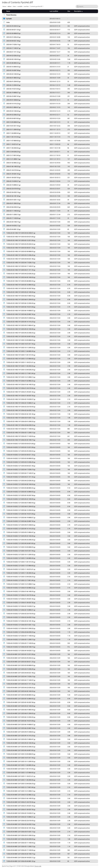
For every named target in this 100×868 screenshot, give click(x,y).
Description (78, 11)
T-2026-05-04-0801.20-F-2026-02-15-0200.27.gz (21, 813)
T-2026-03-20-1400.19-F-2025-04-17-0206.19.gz (21, 263)
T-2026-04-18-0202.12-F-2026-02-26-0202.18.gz (21, 617)
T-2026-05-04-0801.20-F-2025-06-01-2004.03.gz (21, 713)
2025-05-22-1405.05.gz (13, 74)
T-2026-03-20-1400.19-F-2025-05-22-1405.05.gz (21, 292)
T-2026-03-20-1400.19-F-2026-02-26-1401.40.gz (21, 414)
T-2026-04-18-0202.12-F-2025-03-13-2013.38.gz (21, 447)
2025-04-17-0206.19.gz (13, 45)
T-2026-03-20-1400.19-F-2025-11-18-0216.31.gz (21, 362)
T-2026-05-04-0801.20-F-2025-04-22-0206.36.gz (21, 688)
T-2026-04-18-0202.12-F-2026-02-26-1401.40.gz (21, 621)
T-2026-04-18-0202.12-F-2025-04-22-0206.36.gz (21, 481)
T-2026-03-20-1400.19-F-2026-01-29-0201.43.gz (21, 392)
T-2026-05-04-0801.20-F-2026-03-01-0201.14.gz (21, 832)
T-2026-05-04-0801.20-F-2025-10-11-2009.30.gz (21, 762)
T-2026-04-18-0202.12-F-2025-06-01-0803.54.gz (21, 503)
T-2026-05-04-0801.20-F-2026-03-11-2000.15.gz (21, 847)
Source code (38, 866)
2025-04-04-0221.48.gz (13, 41)
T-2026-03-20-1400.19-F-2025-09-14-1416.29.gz (21, 322)
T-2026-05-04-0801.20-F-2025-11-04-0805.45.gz (21, 765)
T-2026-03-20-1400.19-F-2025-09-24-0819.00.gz (21, 337)
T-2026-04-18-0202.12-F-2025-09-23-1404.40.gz (21, 536)
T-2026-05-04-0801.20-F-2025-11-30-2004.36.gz (21, 780)
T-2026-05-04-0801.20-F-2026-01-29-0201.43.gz (21, 806)
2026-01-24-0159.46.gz (13, 170)
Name (8, 11)
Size (69, 11)
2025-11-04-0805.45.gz (13, 133)
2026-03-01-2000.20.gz (13, 203)
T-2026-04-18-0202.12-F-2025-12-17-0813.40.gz (21, 580)
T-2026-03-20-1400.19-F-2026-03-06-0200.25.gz (21, 425)
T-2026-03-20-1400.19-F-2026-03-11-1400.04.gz (21, 429)
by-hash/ (9, 19)
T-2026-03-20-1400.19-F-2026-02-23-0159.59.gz (21, 407)
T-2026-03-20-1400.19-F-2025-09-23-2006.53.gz (21, 333)
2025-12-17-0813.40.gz (13, 155)
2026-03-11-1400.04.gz (13, 211)
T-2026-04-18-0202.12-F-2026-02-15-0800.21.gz (21, 610)
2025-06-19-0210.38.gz (13, 89)
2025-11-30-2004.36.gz (13, 148)
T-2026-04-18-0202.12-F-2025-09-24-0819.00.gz (21, 543)
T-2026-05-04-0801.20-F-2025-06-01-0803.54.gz (21, 710)
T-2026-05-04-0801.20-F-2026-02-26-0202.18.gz (21, 824)
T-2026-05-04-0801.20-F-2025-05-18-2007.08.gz (21, 702)
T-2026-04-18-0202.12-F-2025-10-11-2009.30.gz (21, 555)
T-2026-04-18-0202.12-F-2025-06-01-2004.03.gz (21, 507)
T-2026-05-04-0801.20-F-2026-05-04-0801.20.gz (21, 861)
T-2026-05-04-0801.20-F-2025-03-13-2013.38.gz (21, 654)
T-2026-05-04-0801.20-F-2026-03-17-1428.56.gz (21, 850)
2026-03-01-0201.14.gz (13, 200)
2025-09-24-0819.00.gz (13, 118)
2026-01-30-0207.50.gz (13, 178)
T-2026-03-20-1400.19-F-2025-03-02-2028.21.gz (21, 233)
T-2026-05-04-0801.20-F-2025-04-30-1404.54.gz (21, 691)
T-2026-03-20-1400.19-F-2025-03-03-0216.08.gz (21, 237)
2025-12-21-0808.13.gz (13, 159)
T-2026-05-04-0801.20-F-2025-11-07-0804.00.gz (21, 773)
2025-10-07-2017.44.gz (13, 126)
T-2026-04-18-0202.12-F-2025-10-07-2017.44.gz (21, 551)
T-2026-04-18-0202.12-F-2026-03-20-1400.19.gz (21, 647)
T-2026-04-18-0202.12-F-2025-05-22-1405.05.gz (21, 499)
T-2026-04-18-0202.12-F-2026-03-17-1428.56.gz (21, 643)
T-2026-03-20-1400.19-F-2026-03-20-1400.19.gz (21, 440)
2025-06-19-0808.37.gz (13, 93)
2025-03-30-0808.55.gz (13, 33)
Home (4, 6)
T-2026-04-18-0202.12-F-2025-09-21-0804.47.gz (21, 532)
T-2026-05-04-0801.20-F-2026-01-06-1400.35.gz (21, 798)
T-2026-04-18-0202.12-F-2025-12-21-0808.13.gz (21, 584)
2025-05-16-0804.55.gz (13, 67)
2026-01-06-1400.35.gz (13, 167)
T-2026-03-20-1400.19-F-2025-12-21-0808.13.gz (21, 377)
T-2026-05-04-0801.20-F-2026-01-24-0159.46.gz (21, 802)
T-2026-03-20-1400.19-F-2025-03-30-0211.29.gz (21, 248)
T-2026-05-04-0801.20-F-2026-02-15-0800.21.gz (21, 817)
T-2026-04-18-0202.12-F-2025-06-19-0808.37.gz (21, 518)
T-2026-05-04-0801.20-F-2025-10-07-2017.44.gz (21, 758)
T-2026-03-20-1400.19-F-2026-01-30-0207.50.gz (21, 396)
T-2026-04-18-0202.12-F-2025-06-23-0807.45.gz (21, 521)
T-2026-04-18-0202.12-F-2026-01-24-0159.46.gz (21, 595)
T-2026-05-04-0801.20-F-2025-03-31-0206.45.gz (21, 669)
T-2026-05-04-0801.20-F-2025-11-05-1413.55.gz (21, 769)
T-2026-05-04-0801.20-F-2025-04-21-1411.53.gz (21, 684)
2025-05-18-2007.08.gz (13, 70)
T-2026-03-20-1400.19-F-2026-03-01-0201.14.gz (21, 418)
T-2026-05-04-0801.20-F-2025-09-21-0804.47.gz (21, 739)
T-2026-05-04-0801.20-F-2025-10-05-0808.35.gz (21, 754)
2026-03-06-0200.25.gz (13, 207)
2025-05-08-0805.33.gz (13, 63)
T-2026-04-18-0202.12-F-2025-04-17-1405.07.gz (21, 473)
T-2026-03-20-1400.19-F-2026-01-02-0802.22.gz (21, 381)
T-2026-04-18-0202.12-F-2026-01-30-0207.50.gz (21, 603)
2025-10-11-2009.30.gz (13, 130)
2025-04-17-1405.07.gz (13, 48)
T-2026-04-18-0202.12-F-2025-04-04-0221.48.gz (21, 466)
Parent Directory (11, 15)
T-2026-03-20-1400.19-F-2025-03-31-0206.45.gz (21, 255)
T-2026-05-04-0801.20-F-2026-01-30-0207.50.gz (21, 810)
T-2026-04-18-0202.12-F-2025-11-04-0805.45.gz (21, 558)
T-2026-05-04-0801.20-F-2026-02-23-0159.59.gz (21, 821)
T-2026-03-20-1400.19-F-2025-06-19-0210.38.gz (21, 307)
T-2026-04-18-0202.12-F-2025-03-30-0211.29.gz (21, 455)
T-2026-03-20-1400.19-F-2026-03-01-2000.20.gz (21, 422)
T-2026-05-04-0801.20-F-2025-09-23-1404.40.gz (21, 743)
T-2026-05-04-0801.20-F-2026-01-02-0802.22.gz (21, 795)
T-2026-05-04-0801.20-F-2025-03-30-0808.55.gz (21, 665)
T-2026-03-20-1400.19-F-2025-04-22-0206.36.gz (21, 274)
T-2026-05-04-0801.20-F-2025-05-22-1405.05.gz (21, 706)
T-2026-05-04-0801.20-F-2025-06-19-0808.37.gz (21, 725)
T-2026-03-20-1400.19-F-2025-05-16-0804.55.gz (21, 285)
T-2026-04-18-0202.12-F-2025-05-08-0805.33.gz (21, 488)
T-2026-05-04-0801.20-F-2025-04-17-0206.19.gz (21, 677)
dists (14, 6)
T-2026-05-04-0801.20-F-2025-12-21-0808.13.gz (21, 791)
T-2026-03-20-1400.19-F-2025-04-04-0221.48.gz (21, 259)
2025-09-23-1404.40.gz (13, 111)
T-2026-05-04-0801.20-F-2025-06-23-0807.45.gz (21, 728)
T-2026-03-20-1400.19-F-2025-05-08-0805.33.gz (21, 281)
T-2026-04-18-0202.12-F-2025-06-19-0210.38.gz (21, 514)
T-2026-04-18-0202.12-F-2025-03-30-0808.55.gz (21, 458)
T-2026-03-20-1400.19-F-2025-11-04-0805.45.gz (21, 351)
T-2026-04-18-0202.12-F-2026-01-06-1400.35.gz (21, 592)
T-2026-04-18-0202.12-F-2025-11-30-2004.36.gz (21, 573)
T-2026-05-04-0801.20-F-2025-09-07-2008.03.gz (21, 732)
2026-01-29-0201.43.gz (13, 174)
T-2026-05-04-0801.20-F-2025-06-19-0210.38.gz (21, 721)
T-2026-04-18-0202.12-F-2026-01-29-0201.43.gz (21, 599)
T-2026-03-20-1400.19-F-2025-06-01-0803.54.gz (21, 296)
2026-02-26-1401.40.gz (13, 196)
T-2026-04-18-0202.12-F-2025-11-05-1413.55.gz (21, 562)
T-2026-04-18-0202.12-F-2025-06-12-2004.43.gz (21, 510)
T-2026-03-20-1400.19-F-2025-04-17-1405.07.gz (21, 266)
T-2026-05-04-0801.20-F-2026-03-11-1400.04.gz (21, 843)
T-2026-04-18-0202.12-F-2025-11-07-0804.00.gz (21, 566)
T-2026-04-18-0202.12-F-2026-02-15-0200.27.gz (21, 606)
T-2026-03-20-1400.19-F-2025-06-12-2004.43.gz (21, 303)
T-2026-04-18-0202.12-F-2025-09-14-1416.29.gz (21, 529)
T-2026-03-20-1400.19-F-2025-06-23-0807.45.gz (21, 314)
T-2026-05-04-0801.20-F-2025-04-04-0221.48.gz (21, 673)
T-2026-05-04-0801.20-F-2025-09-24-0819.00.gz (21, 750)
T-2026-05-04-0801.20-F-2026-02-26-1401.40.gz (21, 828)
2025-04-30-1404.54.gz (13, 59)
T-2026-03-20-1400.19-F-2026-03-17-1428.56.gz (21, 436)
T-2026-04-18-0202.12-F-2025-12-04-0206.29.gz (21, 577)
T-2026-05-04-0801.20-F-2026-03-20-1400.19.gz (21, 854)
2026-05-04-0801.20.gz (13, 229)
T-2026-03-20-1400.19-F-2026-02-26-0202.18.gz (21, 410)
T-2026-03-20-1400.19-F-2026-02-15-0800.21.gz (21, 403)
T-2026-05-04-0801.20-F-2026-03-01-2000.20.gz (21, 835)
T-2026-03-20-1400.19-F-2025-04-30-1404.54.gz (21, 277)
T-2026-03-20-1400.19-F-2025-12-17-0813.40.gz (21, 373)
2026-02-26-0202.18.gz (13, 192)
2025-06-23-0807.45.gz (13, 96)
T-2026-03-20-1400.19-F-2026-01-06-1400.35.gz (21, 385)
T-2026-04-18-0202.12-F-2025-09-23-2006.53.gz (21, 540)
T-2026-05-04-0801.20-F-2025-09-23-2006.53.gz (21, 747)
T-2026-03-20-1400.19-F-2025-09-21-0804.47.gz (21, 325)
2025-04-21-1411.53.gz (13, 52)
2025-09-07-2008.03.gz (13, 100)
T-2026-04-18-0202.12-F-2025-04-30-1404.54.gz (21, 484)
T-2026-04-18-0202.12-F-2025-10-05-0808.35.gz (21, 547)
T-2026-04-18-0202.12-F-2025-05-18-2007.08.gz (21, 495)
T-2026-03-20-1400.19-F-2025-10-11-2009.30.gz (21, 348)
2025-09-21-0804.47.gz (13, 107)
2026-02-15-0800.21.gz (13, 185)
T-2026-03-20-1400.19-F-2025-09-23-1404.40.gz (21, 329)
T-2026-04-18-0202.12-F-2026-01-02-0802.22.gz (21, 588)
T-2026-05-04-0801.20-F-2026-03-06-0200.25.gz (21, 839)
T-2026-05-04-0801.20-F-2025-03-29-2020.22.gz (21, 658)
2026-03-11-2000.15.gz (13, 215)
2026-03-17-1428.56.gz (13, 218)
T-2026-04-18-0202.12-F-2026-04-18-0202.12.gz (21, 651)
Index (8, 22)
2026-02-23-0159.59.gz (13, 189)
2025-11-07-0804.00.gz (13, 141)
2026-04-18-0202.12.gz (13, 226)
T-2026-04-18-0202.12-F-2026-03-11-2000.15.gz (21, 640)
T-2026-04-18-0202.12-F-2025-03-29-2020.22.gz (21, 451)
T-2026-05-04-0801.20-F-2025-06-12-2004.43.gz (21, 717)
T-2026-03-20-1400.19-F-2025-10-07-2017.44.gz (21, 344)
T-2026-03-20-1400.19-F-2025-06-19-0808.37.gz (21, 311)
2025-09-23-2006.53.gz (13, 115)
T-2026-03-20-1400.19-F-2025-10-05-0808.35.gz (21, 340)
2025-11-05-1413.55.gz (13, 137)
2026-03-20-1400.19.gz (13, 222)
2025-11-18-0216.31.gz (13, 144)
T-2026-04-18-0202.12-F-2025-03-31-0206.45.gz (21, 462)
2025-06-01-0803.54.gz (13, 78)
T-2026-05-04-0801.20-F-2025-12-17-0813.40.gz (21, 787)
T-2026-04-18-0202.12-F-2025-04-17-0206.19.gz (21, 470)
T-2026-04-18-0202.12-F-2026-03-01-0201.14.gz (21, 625)
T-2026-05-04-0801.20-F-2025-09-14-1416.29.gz (21, 736)
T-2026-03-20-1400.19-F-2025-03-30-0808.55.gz (21, 252)
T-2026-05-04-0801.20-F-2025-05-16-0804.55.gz (21, 699)
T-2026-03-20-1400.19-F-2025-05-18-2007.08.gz (21, 288)
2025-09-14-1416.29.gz (13, 104)
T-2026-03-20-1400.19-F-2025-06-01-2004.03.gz (21, 300)
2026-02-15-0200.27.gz (13, 181)
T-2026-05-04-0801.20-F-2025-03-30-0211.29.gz (21, 662)
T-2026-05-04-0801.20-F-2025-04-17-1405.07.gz (21, 680)
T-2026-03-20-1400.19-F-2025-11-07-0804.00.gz (21, 359)
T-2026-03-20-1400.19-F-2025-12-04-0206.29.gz (21, 370)
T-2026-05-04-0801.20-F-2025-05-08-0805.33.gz (21, 695)
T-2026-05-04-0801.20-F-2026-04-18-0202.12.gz (21, 858)
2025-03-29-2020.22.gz (13, 26)
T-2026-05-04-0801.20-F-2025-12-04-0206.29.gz (21, 784)
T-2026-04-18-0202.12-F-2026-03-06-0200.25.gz (21, 632)
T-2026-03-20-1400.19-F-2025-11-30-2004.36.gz (21, 366)
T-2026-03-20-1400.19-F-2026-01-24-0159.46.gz (21, 388)
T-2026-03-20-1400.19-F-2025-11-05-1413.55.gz (21, 355)
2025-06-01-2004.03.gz (13, 81)
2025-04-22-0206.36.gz (13, 56)
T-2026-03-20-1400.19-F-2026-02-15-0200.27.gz (21, 399)
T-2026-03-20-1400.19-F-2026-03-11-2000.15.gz (21, 433)
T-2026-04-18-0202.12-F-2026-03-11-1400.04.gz (21, 636)
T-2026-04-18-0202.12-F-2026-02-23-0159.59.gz (21, 614)
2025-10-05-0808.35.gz (13, 122)
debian (9, 6)
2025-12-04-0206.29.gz (13, 152)
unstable (20, 6)
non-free (26, 6)
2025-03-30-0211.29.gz (13, 30)
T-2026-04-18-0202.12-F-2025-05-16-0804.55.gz (21, 492)
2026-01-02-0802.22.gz (13, 163)
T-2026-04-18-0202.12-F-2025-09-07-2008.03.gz (21, 525)
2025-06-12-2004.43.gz (13, 85)
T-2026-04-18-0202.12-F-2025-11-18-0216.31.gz (21, 569)
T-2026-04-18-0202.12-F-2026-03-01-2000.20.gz (21, 628)
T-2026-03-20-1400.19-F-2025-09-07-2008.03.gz (21, 318)
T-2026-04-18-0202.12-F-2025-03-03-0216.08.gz (21, 444)
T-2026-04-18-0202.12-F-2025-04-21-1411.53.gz (21, 477)
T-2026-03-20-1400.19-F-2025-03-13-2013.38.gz (21, 240)
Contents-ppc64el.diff (36, 6)
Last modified (54, 11)
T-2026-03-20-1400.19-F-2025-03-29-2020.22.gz (21, 244)
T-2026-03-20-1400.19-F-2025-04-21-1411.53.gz (21, 270)
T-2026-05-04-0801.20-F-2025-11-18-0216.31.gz (21, 776)
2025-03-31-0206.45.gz (13, 37)
